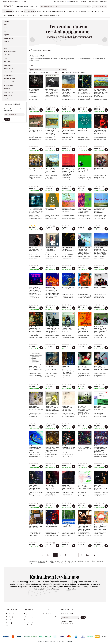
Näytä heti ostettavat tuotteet (75, 73)
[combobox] (65, 6)
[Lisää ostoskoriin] (41, 110)
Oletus (49, 73)
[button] (67, 623)
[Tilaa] (83, 617)
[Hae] (87, 6)
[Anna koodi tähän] (14, 115)
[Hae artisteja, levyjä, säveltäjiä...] (65, 6)
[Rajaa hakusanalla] (48, 69)
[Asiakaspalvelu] (15, 2)
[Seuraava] (91, 555)
